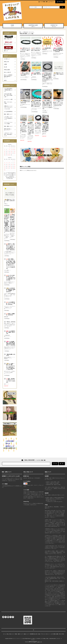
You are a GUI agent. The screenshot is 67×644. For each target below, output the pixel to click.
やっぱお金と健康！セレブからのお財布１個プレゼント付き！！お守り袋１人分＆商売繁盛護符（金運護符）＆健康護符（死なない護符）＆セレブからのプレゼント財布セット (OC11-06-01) (7, 224)
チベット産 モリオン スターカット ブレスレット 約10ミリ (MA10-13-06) (36, 49)
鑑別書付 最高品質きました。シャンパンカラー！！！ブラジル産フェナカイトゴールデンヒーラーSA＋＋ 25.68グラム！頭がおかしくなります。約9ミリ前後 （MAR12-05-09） (31, 128)
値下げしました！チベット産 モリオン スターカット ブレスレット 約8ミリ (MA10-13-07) (25, 50)
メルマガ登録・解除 (44, 2)
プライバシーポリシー (45, 634)
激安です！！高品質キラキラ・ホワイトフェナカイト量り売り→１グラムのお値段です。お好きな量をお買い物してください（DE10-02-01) (10, 247)
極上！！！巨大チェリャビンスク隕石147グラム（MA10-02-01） (25, 74)
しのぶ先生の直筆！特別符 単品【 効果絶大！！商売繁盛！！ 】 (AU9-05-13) (11, 290)
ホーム (4, 634)
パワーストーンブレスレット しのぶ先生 (18, 639)
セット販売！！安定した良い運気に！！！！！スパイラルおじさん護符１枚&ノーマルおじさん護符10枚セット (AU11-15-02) (10, 366)
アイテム (60, 2)
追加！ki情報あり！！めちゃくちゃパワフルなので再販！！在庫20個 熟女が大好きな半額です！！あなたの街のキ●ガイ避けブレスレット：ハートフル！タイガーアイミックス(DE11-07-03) (47, 105)
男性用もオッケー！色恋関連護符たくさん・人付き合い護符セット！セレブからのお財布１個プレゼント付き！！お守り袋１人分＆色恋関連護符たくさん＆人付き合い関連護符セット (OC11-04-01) (12, 223)
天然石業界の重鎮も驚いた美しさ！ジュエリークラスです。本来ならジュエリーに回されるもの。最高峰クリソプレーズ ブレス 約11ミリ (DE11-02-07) (36, 103)
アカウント (52, 2)
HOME (12, 26)
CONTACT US (54, 26)
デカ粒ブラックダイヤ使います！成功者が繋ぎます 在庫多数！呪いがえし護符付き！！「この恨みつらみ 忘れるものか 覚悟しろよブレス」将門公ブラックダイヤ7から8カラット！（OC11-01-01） (47, 77)
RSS (60, 634)
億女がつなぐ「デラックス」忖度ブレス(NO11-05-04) (58, 74)
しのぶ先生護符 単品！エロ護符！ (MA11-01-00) (36, 74)
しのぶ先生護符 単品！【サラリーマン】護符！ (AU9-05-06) (10, 303)
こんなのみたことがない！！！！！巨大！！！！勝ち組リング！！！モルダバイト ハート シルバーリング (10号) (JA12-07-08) (58, 103)
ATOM (63, 634)
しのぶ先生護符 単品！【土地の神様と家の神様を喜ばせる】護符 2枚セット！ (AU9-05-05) (58, 50)
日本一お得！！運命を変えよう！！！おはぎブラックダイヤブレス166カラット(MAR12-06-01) (38, 125)
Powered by (33, 642)
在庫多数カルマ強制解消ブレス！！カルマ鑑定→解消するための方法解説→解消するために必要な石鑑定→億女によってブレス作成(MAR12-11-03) (45, 127)
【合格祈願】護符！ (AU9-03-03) (47, 49)
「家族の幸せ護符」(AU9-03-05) (11, 355)
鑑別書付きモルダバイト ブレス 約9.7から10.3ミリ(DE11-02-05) (25, 102)
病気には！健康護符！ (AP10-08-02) (10, 314)
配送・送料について (19, 634)
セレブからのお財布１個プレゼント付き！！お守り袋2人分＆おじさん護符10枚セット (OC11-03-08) (11, 278)
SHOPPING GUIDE (33, 26)
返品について (26, 634)
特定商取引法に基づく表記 (35, 634)
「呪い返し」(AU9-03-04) (11, 322)
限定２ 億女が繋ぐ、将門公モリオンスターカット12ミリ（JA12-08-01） (11, 380)
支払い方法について (10, 634)
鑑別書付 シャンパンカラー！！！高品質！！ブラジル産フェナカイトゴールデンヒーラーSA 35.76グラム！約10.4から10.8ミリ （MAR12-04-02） (23, 128)
